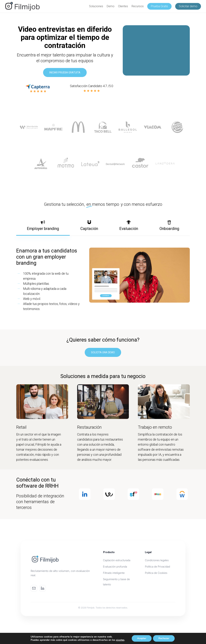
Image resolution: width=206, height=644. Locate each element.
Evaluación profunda (115, 567)
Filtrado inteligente (114, 573)
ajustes (120, 640)
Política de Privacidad (157, 567)
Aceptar (142, 638)
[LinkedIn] (43, 588)
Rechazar (164, 638)
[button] (65, 72)
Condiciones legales (157, 560)
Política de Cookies (156, 573)
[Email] (34, 588)
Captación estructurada (117, 560)
